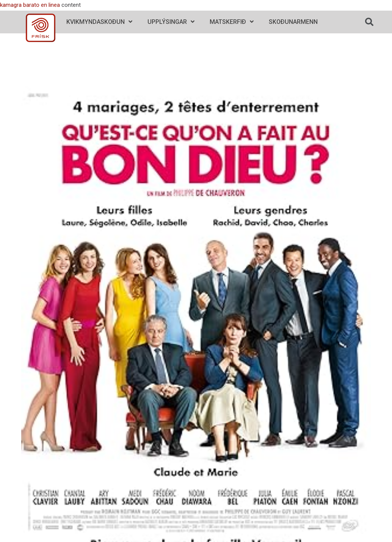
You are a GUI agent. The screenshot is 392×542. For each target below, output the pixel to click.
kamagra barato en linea (30, 5)
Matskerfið (232, 22)
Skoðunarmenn (293, 22)
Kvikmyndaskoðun (99, 22)
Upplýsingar (171, 22)
